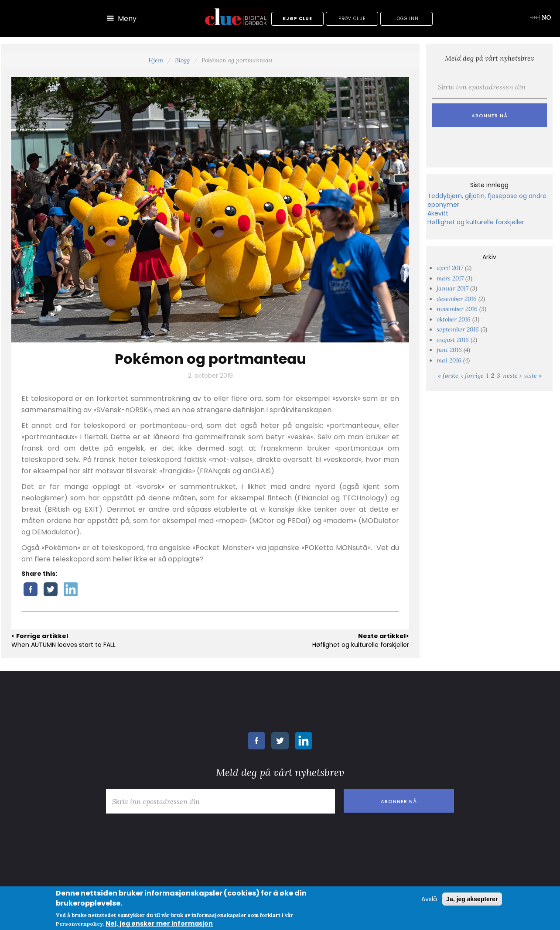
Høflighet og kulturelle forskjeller (476, 222)
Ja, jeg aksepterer (472, 899)
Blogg (182, 60)
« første (448, 376)
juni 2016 (449, 350)
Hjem (156, 60)
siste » (533, 376)
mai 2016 (449, 360)
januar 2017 (452, 288)
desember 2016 (457, 299)
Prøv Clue (352, 19)
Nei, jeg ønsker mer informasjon (159, 923)
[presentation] (494, 144)
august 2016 (453, 340)
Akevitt (438, 213)
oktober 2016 (454, 319)
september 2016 (458, 329)
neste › (512, 376)
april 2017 (450, 268)
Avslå (429, 899)
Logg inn (406, 19)
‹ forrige (472, 376)
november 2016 (457, 309)
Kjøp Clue (297, 19)
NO (546, 17)
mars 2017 (450, 278)
